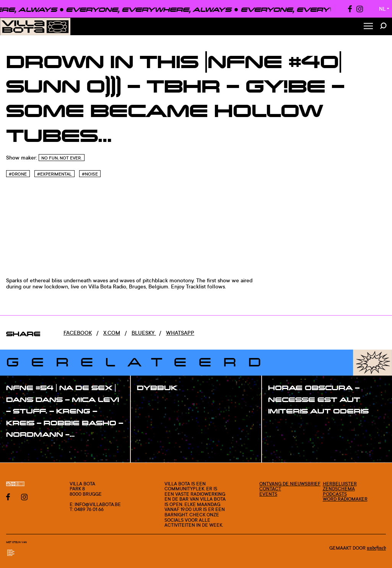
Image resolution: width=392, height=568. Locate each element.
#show (23, 450)
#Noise (90, 174)
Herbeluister (340, 484)
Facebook (78, 333)
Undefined (376, 548)
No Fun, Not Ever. (61, 158)
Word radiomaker (345, 499)
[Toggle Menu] (368, 27)
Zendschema (339, 489)
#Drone (18, 174)
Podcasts (335, 494)
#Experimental (54, 174)
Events (268, 494)
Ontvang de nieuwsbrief (290, 484)
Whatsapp (180, 333)
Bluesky (144, 333)
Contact (270, 489)
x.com (112, 333)
